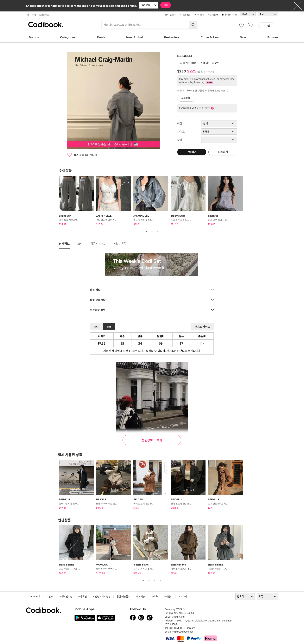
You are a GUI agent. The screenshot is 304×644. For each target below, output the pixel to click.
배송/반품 (120, 244)
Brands (34, 37)
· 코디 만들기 (170, 15)
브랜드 (50, 597)
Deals (101, 37)
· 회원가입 (185, 15)
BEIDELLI (185, 56)
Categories (68, 37)
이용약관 (83, 597)
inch (97, 326)
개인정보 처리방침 (102, 597)
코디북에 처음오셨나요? (39, 15)
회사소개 (183, 597)
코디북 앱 (233, 15)
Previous (56, 202)
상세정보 (64, 244)
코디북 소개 (35, 597)
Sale (243, 37)
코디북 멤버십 (65, 597)
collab (154, 597)
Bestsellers (172, 37)
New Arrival (134, 37)
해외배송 (141, 597)
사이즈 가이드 (202, 327)
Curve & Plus (210, 37)
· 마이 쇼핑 (199, 15)
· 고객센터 (213, 15)
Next (248, 202)
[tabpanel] (78, 202)
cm (109, 326)
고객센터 (168, 597)
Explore (273, 37)
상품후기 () (98, 244)
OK (166, 5)
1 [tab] (146, 232)
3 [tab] (158, 232)
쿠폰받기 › (186, 98)
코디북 (46, 24)
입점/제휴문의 (123, 597)
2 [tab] (152, 232)
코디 (80, 244)
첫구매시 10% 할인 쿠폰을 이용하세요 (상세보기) (203, 90)
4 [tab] (161, 581)
